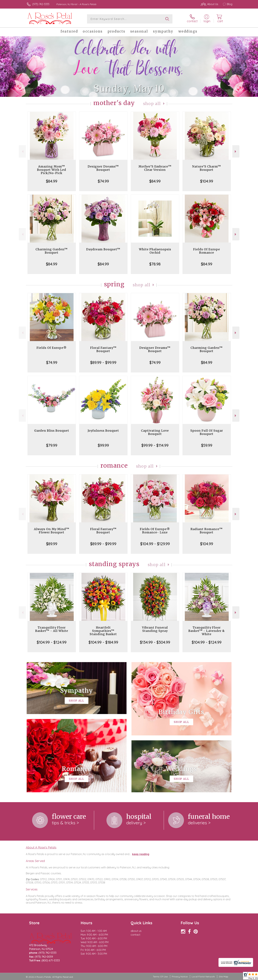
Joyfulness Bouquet (103, 431)
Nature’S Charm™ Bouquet (207, 168)
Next (236, 151)
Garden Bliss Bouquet (52, 431)
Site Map (224, 977)
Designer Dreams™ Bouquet (103, 168)
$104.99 (207, 181)
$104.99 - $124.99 (52, 642)
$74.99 (103, 181)
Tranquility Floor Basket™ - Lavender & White (207, 631)
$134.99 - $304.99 (155, 642)
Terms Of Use (160, 977)
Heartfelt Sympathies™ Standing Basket (103, 631)
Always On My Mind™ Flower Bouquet (52, 531)
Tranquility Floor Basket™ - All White (52, 629)
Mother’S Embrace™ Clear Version (155, 168)
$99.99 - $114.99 (155, 445)
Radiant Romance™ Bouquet (207, 531)
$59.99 (207, 445)
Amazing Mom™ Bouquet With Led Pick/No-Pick (52, 170)
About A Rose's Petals (41, 847)
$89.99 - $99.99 (103, 362)
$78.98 (155, 264)
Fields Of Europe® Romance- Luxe (155, 531)
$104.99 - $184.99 (103, 642)
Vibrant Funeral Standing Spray (155, 629)
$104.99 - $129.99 (155, 544)
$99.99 (103, 445)
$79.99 (52, 445)
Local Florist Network (203, 977)
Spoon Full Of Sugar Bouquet (207, 432)
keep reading (141, 854)
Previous (22, 151)
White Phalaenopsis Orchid (155, 251)
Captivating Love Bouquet (155, 432)
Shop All (152, 104)
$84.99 (52, 181)
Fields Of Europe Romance (207, 251)
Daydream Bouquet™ (103, 249)
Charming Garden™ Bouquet (52, 251)
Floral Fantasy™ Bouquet (103, 349)
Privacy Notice (180, 977)
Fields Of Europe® (52, 348)
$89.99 (52, 544)
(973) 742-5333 (41, 4)
